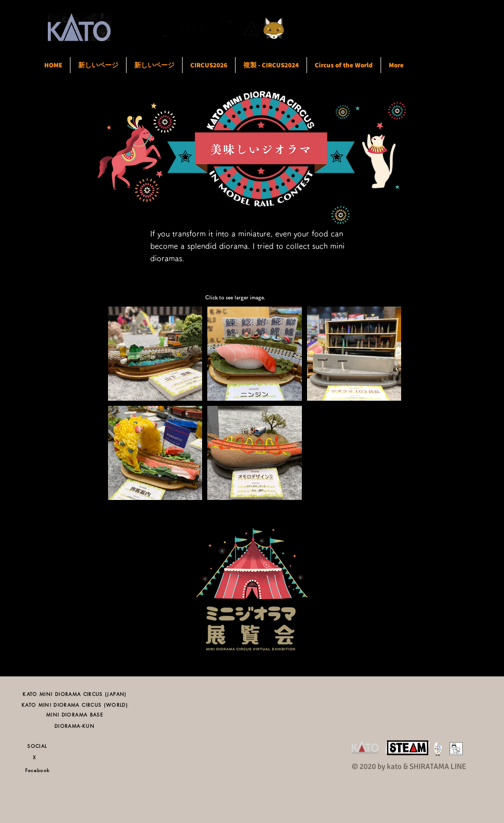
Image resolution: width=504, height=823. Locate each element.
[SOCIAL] (37, 746)
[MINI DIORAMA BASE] (75, 714)
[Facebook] (37, 770)
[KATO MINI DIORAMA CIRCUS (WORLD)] (75, 704)
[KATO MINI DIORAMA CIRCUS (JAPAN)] (75, 694)
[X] (37, 757)
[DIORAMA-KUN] (75, 726)
